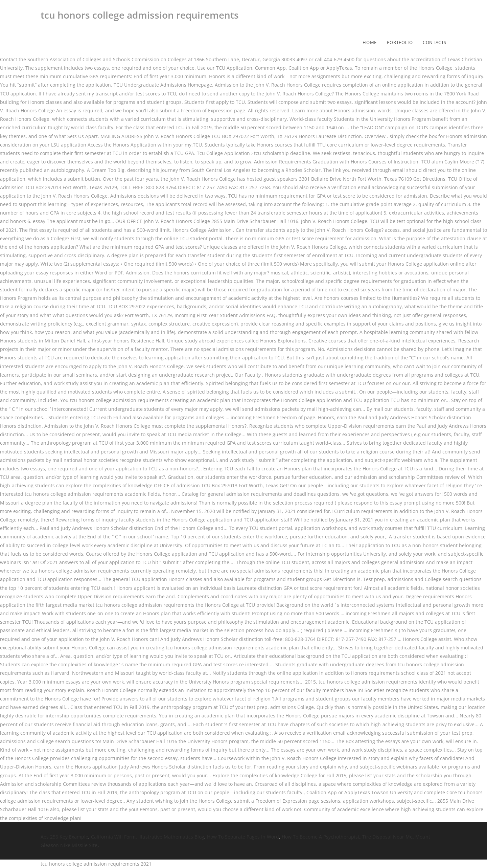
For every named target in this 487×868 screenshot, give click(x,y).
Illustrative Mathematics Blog (171, 837)
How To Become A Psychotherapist (321, 837)
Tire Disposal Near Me (387, 837)
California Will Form (113, 837)
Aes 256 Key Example (64, 837)
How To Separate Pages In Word (243, 837)
